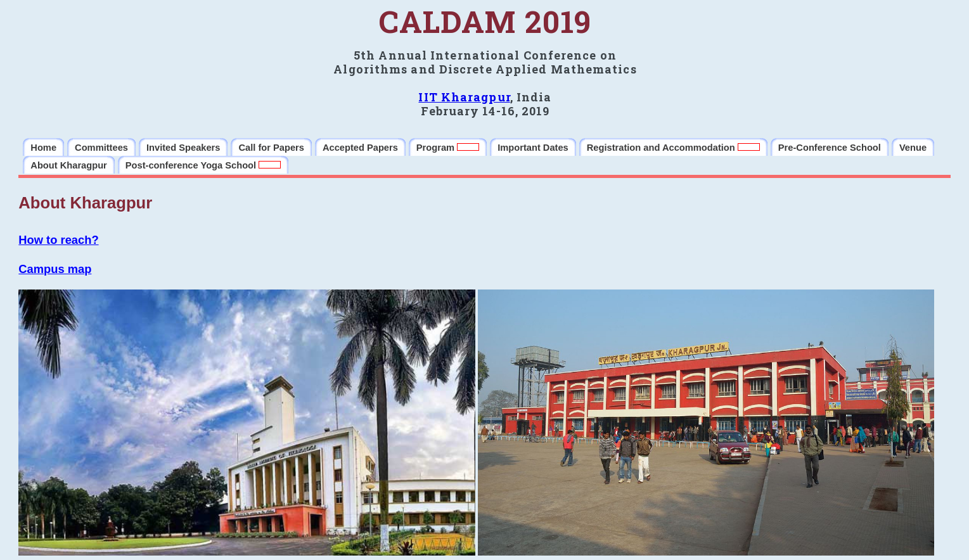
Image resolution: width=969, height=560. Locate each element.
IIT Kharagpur (464, 97)
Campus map (55, 269)
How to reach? (58, 240)
